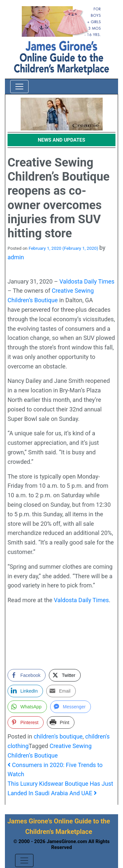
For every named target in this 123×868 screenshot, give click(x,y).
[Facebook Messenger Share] (71, 707)
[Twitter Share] (65, 675)
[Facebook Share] (27, 675)
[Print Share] (61, 722)
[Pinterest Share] (26, 722)
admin (16, 257)
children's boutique (58, 736)
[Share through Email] (61, 691)
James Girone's (30, 821)
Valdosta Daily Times (87, 281)
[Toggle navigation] (19, 87)
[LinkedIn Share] (25, 691)
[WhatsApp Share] (27, 707)
